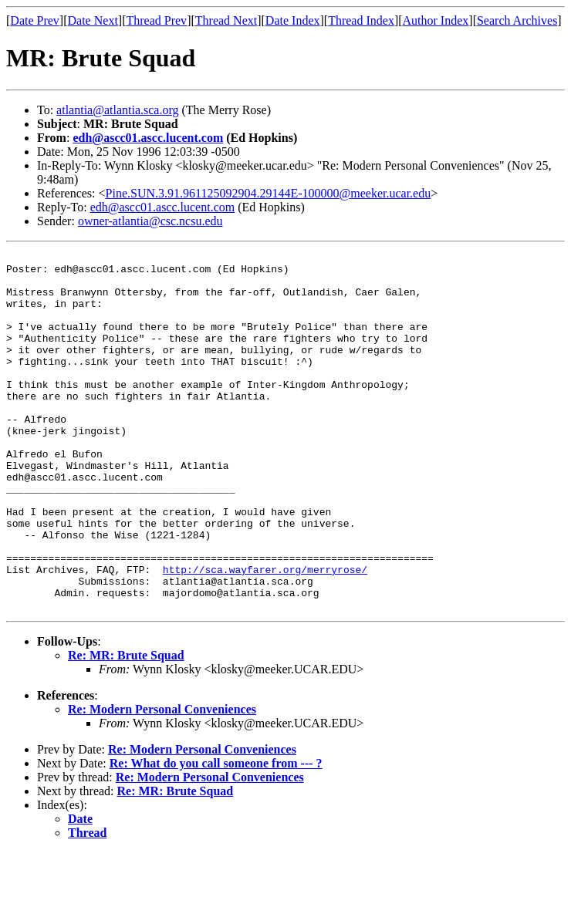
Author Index (436, 20)
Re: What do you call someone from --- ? (216, 835)
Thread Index (361, 20)
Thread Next (226, 20)
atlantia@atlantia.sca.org (117, 110)
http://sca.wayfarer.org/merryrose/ (265, 634)
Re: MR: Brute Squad (126, 727)
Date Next (93, 20)
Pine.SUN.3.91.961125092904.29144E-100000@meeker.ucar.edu (269, 193)
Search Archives (517, 20)
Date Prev (35, 20)
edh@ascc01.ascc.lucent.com (148, 138)
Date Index (293, 20)
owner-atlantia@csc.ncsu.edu (150, 221)
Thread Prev (156, 20)
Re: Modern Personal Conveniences (162, 781)
